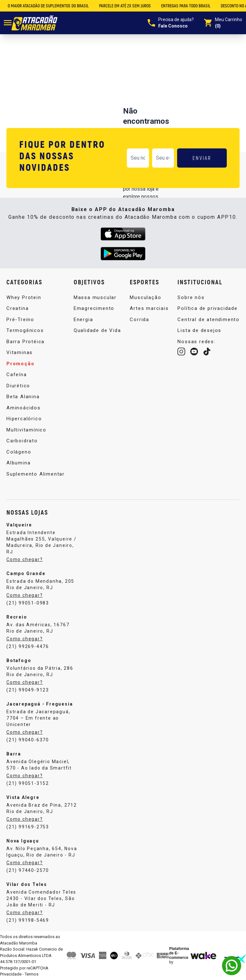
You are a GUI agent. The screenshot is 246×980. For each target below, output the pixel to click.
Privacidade (11, 974)
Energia (83, 320)
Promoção (20, 364)
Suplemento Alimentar (36, 474)
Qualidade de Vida (97, 330)
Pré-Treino (20, 320)
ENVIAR (202, 158)
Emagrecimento (94, 308)
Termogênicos (25, 330)
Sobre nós (191, 297)
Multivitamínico (26, 430)
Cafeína (17, 375)
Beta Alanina (23, 397)
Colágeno (19, 452)
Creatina (17, 308)
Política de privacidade (207, 308)
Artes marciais (149, 308)
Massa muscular (95, 297)
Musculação (145, 297)
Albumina (18, 463)
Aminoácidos (24, 408)
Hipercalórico (24, 419)
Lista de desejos (199, 330)
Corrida (139, 320)
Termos (32, 974)
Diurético (18, 386)
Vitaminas (20, 352)
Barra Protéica (25, 342)
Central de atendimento (209, 320)
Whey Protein (24, 297)
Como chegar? (25, 559)
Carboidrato (22, 441)
